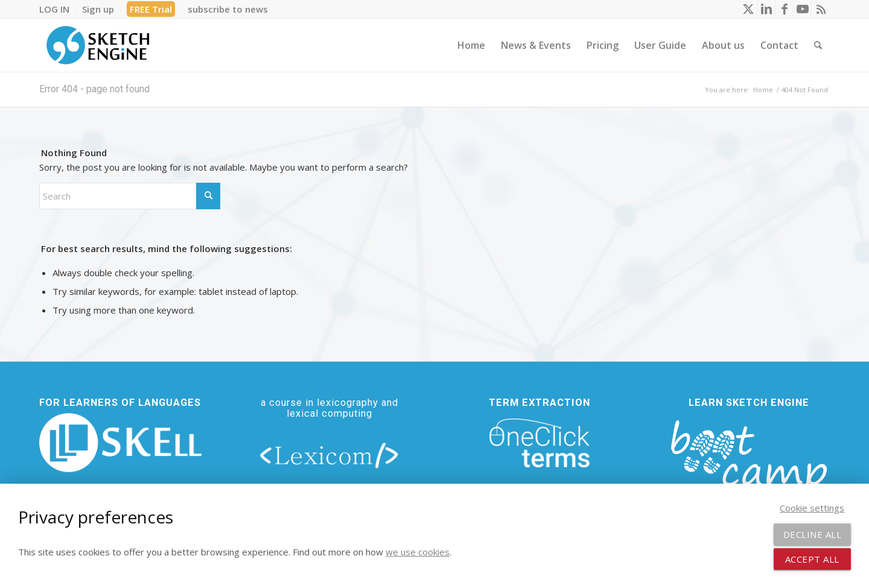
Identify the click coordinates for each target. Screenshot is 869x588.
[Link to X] (748, 9)
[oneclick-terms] (540, 443)
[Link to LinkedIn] (766, 9)
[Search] (818, 45)
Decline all (813, 534)
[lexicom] (329, 455)
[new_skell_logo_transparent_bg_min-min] (120, 443)
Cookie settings (812, 508)
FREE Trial (151, 9)
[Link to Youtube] (802, 9)
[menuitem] (58, 9)
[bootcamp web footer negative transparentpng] (749, 463)
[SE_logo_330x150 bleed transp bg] (98, 45)
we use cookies (418, 552)
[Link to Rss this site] (821, 9)
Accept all (812, 559)
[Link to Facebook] (784, 9)
